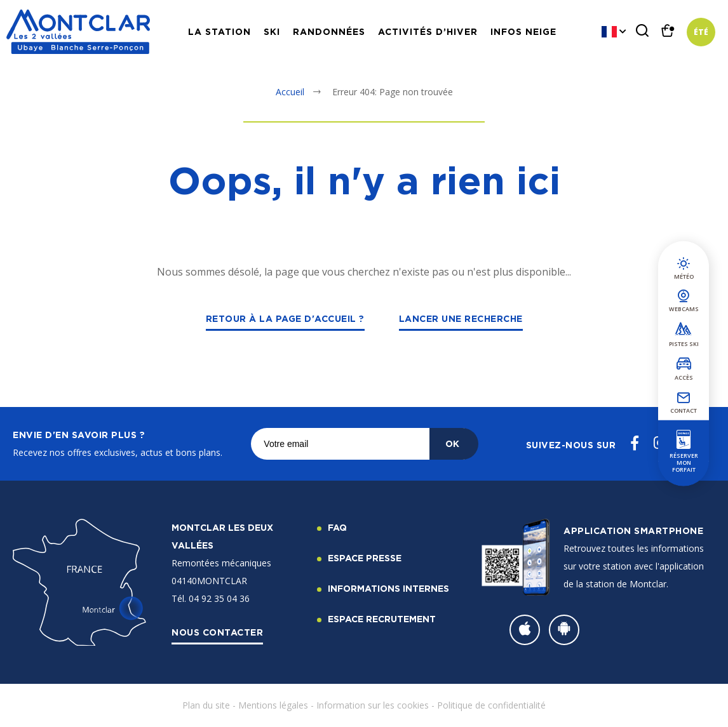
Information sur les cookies (373, 705)
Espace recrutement (382, 619)
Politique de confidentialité (491, 705)
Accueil (290, 92)
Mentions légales (273, 705)
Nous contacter (217, 632)
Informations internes (388, 588)
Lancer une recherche (461, 318)
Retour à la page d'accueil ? (285, 318)
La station (219, 31)
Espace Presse (365, 558)
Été (701, 32)
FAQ (337, 527)
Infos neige (523, 31)
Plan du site (206, 705)
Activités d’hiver (428, 31)
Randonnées (329, 31)
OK (452, 444)
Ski (272, 31)
